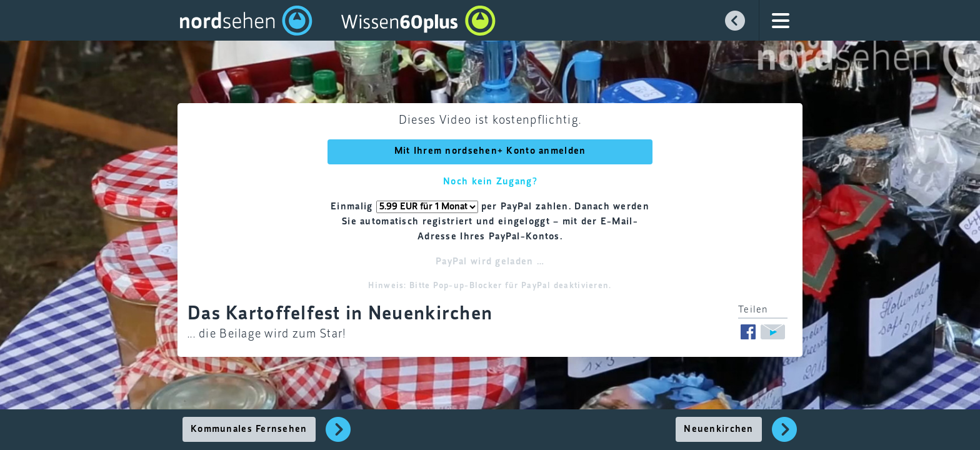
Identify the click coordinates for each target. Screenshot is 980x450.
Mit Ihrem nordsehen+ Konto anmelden (490, 151)
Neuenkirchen (718, 429)
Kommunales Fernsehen (249, 429)
